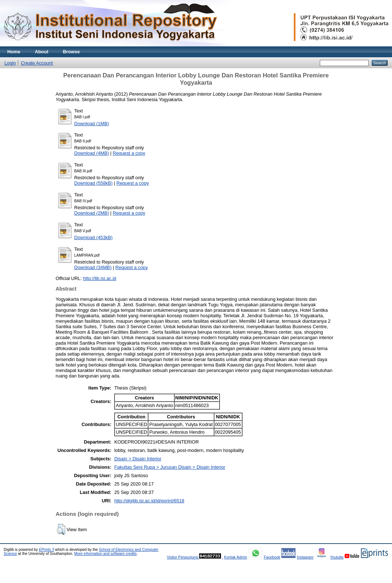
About (42, 52)
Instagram (305, 557)
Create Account (37, 63)
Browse (71, 52)
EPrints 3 (47, 550)
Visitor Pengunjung (183, 557)
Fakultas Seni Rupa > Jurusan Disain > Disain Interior (170, 467)
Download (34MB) (93, 267)
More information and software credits (105, 554)
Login (10, 63)
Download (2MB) (92, 213)
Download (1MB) (92, 124)
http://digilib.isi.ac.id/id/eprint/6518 (149, 501)
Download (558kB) (94, 183)
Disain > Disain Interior (138, 459)
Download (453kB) (94, 237)
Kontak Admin (236, 557)
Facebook (272, 557)
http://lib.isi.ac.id (100, 278)
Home (14, 52)
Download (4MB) (92, 153)
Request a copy (129, 153)
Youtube (337, 557)
